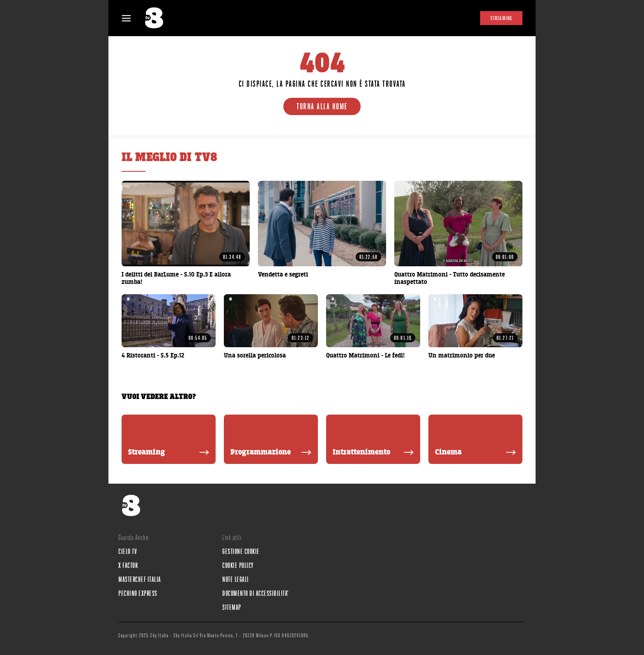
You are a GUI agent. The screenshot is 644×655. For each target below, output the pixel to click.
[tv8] (158, 18)
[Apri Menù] (131, 18)
